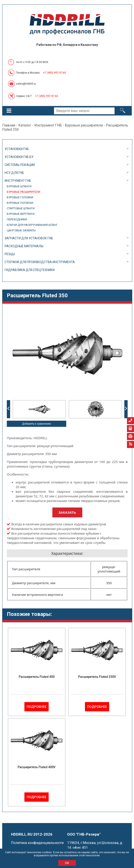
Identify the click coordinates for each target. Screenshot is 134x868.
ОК (67, 863)
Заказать (67, 512)
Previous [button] (8, 409)
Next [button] (126, 409)
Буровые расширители (84, 125)
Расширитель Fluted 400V (37, 767)
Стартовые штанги (21, 208)
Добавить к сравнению (36, 424)
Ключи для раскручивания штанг (32, 225)
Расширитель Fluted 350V (97, 677)
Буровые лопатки (20, 203)
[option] (39, 409)
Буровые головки (20, 197)
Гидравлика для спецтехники (30, 270)
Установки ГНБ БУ (19, 157)
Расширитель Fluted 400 (37, 677)
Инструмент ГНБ (48, 125)
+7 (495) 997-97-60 (55, 73)
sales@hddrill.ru (26, 84)
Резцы (10, 254)
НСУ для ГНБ (14, 173)
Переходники (17, 219)
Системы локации (20, 165)
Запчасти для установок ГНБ (29, 238)
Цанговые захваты (21, 230)
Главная (9, 125)
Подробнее (37, 707)
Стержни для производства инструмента (40, 262)
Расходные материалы (24, 246)
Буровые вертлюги (21, 214)
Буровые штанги (19, 186)
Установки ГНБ (17, 149)
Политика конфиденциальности (37, 843)
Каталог (25, 125)
